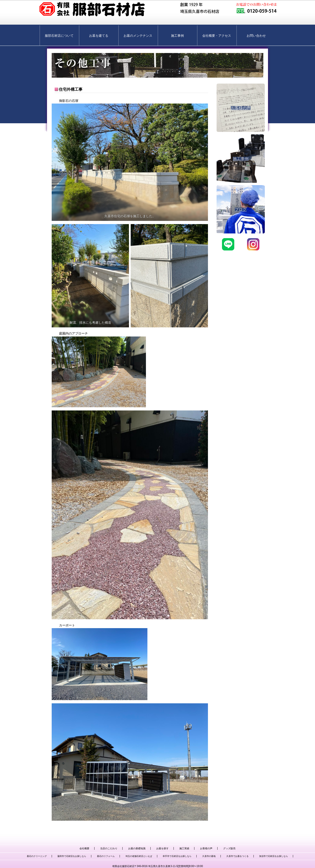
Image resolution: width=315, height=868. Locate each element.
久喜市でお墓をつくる (237, 856)
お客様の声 (206, 848)
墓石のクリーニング (37, 856)
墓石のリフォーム (106, 856)
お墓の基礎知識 (137, 848)
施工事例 (177, 36)
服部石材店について (59, 36)
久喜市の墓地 (209, 856)
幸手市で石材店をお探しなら (177, 856)
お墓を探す (162, 848)
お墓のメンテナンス (138, 36)
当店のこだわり (109, 848)
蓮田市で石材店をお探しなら (72, 856)
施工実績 (184, 848)
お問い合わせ (256, 36)
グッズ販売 (229, 848)
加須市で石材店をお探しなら (274, 856)
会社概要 (84, 848)
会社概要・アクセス (217, 36)
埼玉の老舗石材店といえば (139, 856)
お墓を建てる (99, 36)
